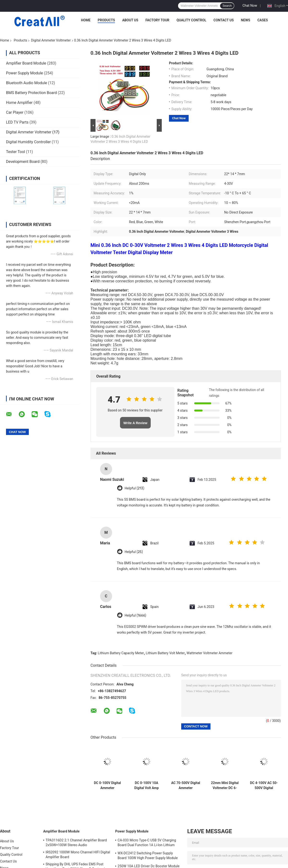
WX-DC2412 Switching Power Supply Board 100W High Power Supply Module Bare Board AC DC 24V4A (148, 856)
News (246, 20)
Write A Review (135, 423)
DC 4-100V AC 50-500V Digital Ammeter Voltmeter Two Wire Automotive (264, 785)
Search (227, 6)
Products (106, 20)
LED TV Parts (17, 122)
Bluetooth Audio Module (27, 83)
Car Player (15, 112)
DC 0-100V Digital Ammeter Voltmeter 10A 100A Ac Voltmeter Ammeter (107, 785)
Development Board (23, 162)
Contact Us (223, 20)
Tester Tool (15, 152)
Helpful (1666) (135, 615)
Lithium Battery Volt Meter (165, 653)
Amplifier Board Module (26, 63)
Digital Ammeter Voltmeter (51, 40)
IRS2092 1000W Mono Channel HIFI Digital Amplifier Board (78, 855)
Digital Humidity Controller (28, 142)
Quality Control (192, 20)
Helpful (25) (134, 552)
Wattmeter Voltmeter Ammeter (209, 653)
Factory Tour (157, 20)
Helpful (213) (134, 488)
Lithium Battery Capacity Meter (121, 653)
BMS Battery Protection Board (31, 93)
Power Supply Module (24, 73)
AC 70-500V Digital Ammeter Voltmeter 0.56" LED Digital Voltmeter (186, 785)
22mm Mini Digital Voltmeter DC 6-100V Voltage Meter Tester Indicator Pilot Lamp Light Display (225, 785)
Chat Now (250, 6)
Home (86, 20)
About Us (130, 20)
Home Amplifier (19, 103)
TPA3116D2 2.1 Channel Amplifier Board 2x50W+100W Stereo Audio (76, 843)
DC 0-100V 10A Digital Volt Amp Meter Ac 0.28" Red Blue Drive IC (147, 785)
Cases (263, 20)
